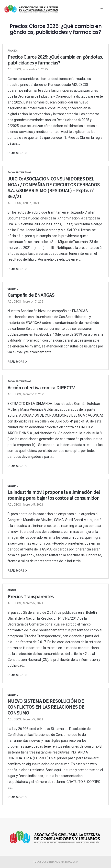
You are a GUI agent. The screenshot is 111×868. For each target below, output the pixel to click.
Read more (16, 153)
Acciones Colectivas (19, 173)
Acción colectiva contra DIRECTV (41, 388)
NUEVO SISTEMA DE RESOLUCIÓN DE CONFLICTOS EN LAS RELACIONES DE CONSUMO (46, 707)
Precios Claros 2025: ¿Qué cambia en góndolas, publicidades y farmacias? (55, 60)
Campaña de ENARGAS (31, 295)
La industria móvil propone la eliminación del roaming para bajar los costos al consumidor (54, 495)
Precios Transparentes (31, 596)
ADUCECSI (13, 51)
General (13, 289)
